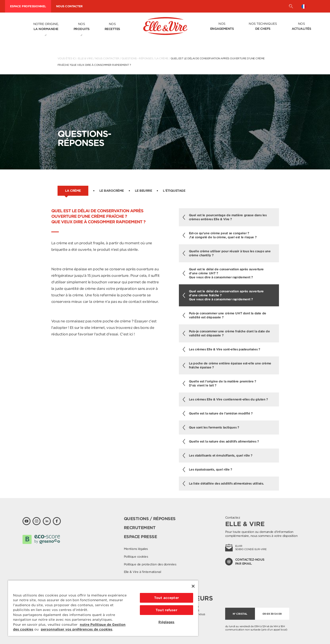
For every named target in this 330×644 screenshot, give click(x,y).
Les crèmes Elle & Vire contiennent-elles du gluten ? (225, 399)
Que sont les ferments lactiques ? (211, 427)
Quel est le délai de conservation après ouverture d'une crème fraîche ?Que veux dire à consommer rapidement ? (223, 295)
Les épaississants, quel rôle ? (207, 470)
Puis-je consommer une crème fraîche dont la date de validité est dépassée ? (226, 333)
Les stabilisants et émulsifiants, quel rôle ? (218, 456)
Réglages (166, 622)
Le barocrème (112, 191)
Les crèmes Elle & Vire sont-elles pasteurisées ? (221, 349)
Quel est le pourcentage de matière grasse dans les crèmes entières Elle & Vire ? (225, 217)
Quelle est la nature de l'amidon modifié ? (218, 413)
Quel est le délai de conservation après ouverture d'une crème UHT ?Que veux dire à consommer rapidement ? (223, 273)
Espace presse (140, 537)
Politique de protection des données (150, 564)
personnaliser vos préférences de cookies (77, 629)
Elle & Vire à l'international (142, 572)
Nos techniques (263, 27)
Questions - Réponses (137, 58)
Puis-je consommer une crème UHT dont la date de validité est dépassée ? (224, 315)
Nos (82, 27)
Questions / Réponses (150, 519)
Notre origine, (46, 27)
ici (131, 334)
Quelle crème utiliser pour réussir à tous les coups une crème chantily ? (227, 253)
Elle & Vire (85, 58)
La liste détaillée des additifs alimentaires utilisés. (223, 484)
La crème (162, 58)
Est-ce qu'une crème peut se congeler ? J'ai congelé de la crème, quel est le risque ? (220, 235)
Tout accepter (167, 598)
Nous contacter (107, 58)
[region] (103, 608)
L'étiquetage (174, 191)
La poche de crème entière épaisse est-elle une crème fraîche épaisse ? (227, 365)
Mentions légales (136, 549)
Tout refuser (167, 610)
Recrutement (140, 528)
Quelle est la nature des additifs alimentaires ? (221, 442)
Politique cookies (136, 557)
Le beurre (143, 191)
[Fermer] (193, 586)
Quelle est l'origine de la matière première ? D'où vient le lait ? (219, 383)
